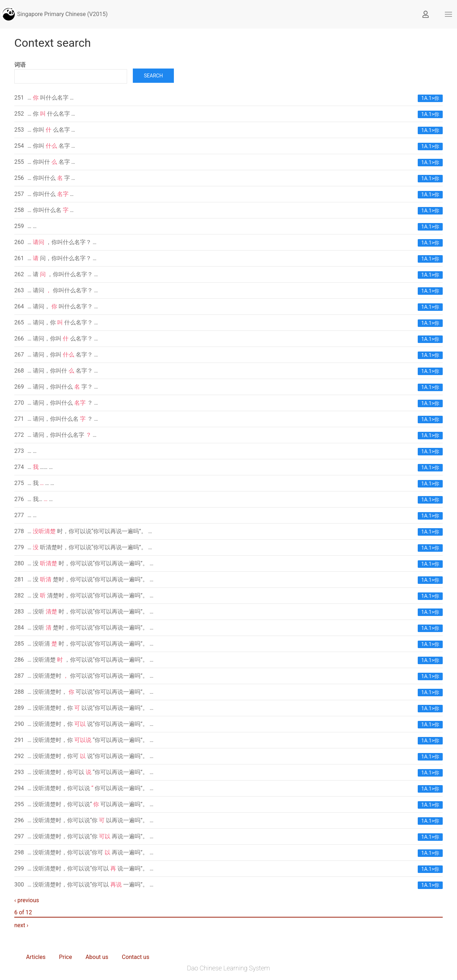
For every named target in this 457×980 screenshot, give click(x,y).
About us (97, 957)
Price (65, 957)
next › (21, 925)
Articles (36, 957)
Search (153, 76)
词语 (20, 65)
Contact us (135, 957)
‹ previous (27, 900)
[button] (448, 14)
